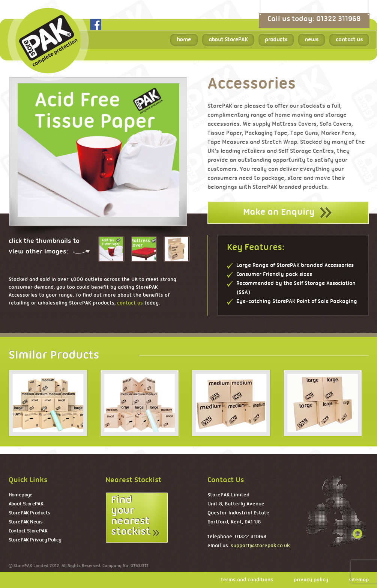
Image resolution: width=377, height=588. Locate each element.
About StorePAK (26, 504)
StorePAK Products (29, 513)
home (184, 40)
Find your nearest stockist (131, 516)
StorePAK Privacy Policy (35, 540)
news (312, 40)
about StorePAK (228, 40)
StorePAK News (26, 522)
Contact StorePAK (28, 531)
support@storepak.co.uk (260, 546)
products (276, 40)
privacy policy (311, 580)
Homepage (21, 495)
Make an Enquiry (279, 212)
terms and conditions (247, 580)
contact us (349, 40)
